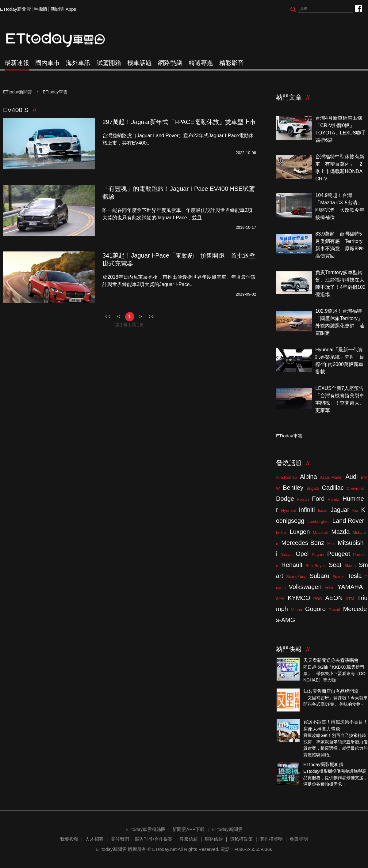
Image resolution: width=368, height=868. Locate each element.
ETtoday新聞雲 (15, 9)
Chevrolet (355, 488)
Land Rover (348, 521)
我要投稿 (69, 839)
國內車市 (48, 63)
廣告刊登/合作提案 (154, 839)
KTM (350, 599)
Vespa (297, 610)
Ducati (334, 610)
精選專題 (201, 63)
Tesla (355, 576)
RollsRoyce (316, 566)
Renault (292, 565)
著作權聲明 (271, 839)
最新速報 (17, 63)
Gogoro (315, 609)
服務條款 (214, 839)
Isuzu (323, 510)
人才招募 (94, 839)
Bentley (293, 488)
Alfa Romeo (286, 477)
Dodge (285, 499)
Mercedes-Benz (303, 543)
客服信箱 (189, 839)
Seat (335, 565)
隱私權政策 (241, 839)
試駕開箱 (109, 63)
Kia (355, 510)
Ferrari (303, 499)
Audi (352, 477)
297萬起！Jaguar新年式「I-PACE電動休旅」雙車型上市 (179, 122)
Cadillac (333, 488)
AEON (334, 598)
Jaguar (340, 510)
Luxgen (300, 532)
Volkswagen (305, 587)
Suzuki (338, 577)
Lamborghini (318, 521)
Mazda (340, 532)
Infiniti (307, 510)
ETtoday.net (164, 849)
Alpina (309, 477)
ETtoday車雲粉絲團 (358, 8)
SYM (280, 599)
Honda (333, 499)
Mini (331, 543)
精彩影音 (232, 63)
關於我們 (120, 839)
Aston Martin (331, 477)
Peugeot (339, 554)
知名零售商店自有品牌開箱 (331, 691)
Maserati (320, 532)
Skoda (350, 566)
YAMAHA (350, 587)
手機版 (41, 9)
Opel (302, 554)
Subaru (319, 576)
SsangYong (296, 577)
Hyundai (289, 510)
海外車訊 (78, 63)
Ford (318, 499)
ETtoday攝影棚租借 (323, 764)
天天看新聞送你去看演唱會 (331, 660)
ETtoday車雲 (61, 40)
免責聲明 (299, 839)
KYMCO (299, 598)
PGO (318, 599)
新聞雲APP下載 (188, 829)
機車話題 (140, 63)
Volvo (330, 588)
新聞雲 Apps (63, 9)
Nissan (286, 555)
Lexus (281, 532)
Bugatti (312, 488)
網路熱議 (170, 63)
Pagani (318, 555)
